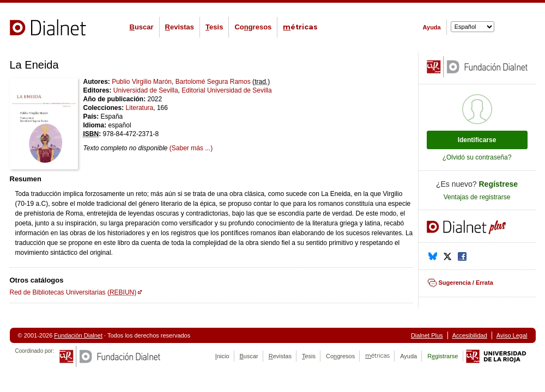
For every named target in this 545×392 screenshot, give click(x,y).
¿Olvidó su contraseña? (477, 157)
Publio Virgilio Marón (142, 82)
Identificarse (477, 140)
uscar (142, 27)
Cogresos (253, 27)
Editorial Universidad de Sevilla (226, 90)
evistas (180, 27)
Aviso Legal (512, 335)
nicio (222, 356)
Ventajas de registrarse (477, 197)
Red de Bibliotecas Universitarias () (73, 292)
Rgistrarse (443, 356)
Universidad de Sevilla (146, 90)
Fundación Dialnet (78, 335)
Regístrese (499, 184)
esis (214, 27)
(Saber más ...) (191, 148)
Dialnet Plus (427, 335)
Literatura (140, 108)
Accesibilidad (470, 335)
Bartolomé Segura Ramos (213, 82)
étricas (300, 27)
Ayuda (432, 27)
